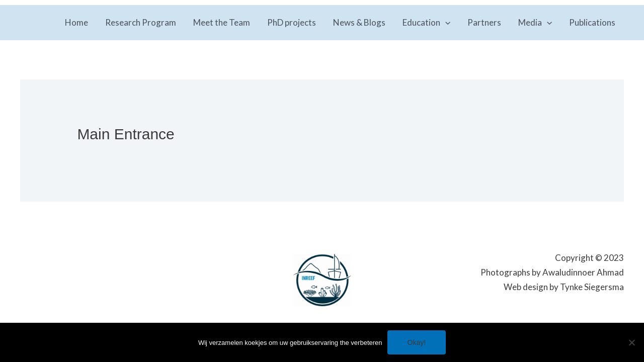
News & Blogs (359, 22)
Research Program (141, 22)
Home (76, 22)
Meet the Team (222, 22)
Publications (592, 22)
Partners (484, 22)
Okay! (417, 342)
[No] (631, 342)
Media (535, 23)
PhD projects (292, 22)
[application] (445, 23)
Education (426, 23)
